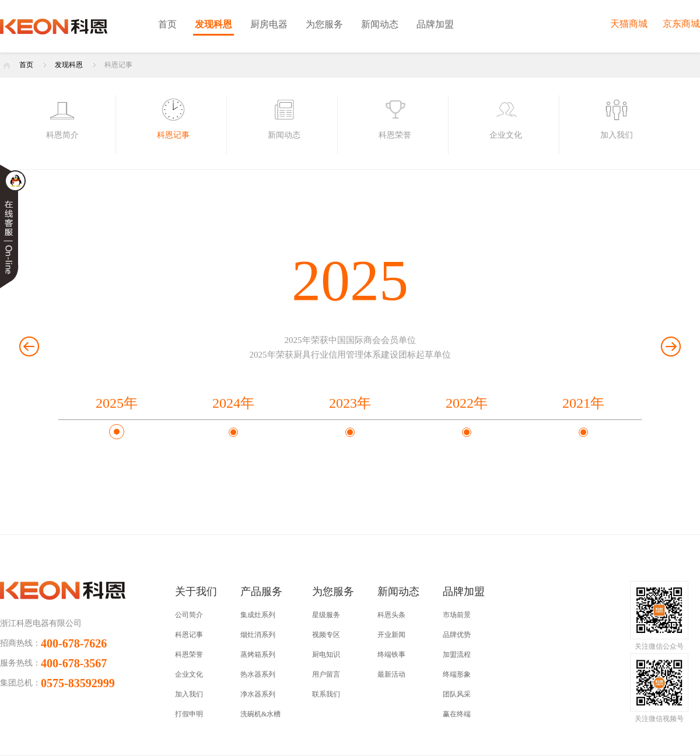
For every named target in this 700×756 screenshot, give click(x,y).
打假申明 (189, 714)
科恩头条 (391, 615)
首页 (167, 24)
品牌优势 (457, 635)
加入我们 (189, 694)
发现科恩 (213, 24)
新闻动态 (380, 24)
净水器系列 (258, 694)
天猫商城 (629, 24)
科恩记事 (118, 65)
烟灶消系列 (258, 635)
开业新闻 (391, 635)
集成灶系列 (258, 615)
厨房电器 (269, 24)
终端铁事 (391, 654)
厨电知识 (326, 654)
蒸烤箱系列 (258, 654)
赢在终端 (457, 714)
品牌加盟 (435, 24)
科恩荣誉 (189, 654)
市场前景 (457, 615)
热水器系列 (258, 674)
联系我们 (326, 694)
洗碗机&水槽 (260, 714)
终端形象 (457, 674)
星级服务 (326, 615)
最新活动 (391, 674)
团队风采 (457, 694)
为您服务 (324, 24)
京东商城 (681, 24)
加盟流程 (457, 654)
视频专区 (326, 635)
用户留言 (326, 674)
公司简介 (189, 615)
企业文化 (189, 674)
